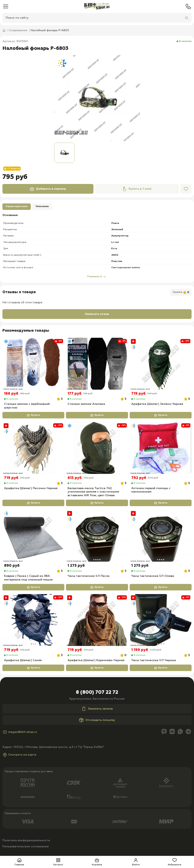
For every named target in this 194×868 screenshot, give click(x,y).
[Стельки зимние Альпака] (97, 364)
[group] (97, 98)
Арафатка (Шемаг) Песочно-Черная (31, 489)
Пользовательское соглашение (26, 848)
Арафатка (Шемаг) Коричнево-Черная (96, 661)
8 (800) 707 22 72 (97, 693)
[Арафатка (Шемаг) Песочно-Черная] (33, 448)
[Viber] (164, 733)
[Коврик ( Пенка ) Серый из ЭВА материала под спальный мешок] (33, 536)
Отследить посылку (97, 721)
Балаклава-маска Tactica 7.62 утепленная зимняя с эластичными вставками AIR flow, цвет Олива (93, 492)
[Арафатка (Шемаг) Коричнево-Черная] (97, 621)
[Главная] (97, 6)
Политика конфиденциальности (26, 841)
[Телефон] (188, 6)
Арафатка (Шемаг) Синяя (23, 661)
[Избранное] (186, 189)
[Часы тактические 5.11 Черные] (161, 621)
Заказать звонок (97, 710)
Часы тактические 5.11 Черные (154, 661)
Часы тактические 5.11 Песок (89, 577)
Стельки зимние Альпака (86, 404)
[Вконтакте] (172, 733)
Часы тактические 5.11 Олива (153, 577)
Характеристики (17, 206)
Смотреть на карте (19, 756)
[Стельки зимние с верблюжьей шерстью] (33, 364)
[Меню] (6, 6)
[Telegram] (188, 733)
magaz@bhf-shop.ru (20, 733)
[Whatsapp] (180, 733)
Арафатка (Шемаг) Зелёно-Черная (157, 404)
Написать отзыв (97, 314)
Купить (33, 415)
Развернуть (97, 277)
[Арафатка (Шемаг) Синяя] (33, 621)
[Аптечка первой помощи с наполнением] (161, 448)
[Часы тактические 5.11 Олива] (161, 536)
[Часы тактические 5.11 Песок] (97, 536)
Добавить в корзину (48, 189)
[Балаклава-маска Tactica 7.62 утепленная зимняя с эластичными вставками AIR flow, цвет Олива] (97, 448)
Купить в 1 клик (137, 189)
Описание (42, 206)
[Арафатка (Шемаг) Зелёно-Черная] (161, 364)
